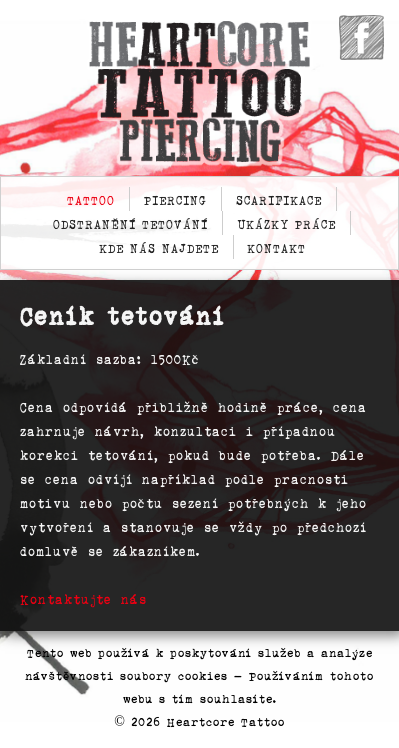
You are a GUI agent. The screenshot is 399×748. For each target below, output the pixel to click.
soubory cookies (174, 675)
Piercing (175, 199)
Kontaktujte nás (83, 598)
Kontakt (276, 247)
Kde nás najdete (159, 247)
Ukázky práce (286, 223)
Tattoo (91, 199)
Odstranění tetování (130, 223)
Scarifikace (279, 199)
